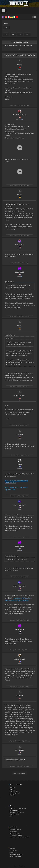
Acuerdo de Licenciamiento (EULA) (20, 837)
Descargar (13, 787)
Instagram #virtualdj (16, 854)
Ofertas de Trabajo (15, 833)
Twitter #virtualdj (15, 856)
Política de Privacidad (16, 835)
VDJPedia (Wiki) (14, 814)
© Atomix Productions (19, 866)
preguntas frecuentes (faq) (17, 812)
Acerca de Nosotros (15, 830)
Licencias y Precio (15, 793)
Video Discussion (26, 46)
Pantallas (12, 795)
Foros (11, 816)
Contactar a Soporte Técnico (18, 809)
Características (14, 791)
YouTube (13, 853)
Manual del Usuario (15, 810)
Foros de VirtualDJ (11, 46)
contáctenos (13, 832)
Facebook (13, 851)
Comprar (12, 789)
